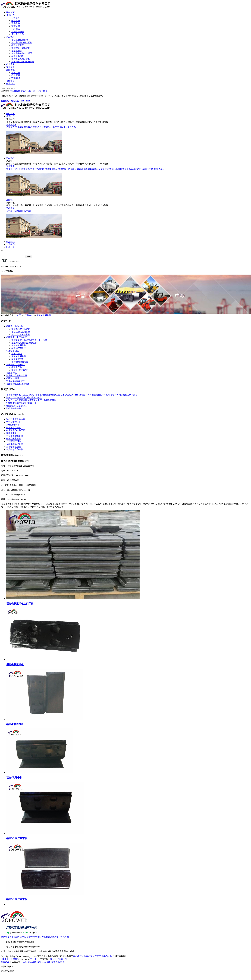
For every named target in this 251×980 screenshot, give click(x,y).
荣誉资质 (31, 937)
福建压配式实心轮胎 (21, 332)
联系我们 (16, 23)
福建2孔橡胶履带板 (17, 838)
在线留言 (10, 81)
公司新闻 (16, 73)
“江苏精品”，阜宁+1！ (17, 406)
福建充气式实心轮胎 (21, 329)
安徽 (62, 962)
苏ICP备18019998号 (10, 959)
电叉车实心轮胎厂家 (16, 430)
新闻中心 (10, 200)
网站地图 (15, 101)
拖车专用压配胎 (14, 447)
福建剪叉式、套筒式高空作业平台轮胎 (29, 340)
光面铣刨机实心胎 (15, 444)
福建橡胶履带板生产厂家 (20, 604)
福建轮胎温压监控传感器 (23, 62)
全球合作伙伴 (18, 34)
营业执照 (16, 21)
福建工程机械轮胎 (20, 370)
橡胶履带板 (11, 433)
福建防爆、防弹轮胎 (21, 48)
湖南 (39, 962)
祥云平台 (34, 959)
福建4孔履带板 (14, 778)
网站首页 (10, 12)
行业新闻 (16, 75)
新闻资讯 (10, 70)
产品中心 (10, 37)
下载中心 (10, 244)
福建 (48, 962)
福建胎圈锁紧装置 (20, 362)
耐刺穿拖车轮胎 (14, 439)
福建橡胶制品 (18, 45)
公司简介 (16, 18)
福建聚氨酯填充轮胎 (21, 59)
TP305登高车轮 (13, 425)
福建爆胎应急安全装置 (22, 53)
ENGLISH (11, 247)
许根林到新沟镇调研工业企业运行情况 (24, 398)
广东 (44, 962)
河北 (58, 962)
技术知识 (16, 78)
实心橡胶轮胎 (16, 91)
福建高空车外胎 (19, 348)
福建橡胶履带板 (44, 315)
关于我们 (10, 15)
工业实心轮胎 (41, 91)
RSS (22, 101)
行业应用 (10, 64)
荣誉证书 (16, 26)
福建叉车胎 (17, 367)
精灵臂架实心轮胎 (15, 449)
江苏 (25, 962)
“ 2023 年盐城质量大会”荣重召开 (21, 403)
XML (28, 101)
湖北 (53, 962)
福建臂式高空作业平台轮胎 (24, 343)
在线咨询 (65, 937)
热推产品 (5, 962)
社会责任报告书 (14, 408)
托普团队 (16, 29)
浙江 (30, 962)
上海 (34, 962)
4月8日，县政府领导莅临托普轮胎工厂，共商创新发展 (31, 400)
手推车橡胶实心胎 (15, 436)
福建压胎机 (17, 51)
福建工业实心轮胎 (20, 40)
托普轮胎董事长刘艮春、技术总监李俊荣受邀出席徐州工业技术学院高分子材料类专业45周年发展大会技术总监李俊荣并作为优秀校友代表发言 (72, 395)
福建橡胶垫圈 (18, 359)
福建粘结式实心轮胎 (21, 334)
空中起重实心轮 (14, 422)
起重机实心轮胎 (14, 428)
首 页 (19, 315)
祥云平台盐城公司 (58, 959)
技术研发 (10, 67)
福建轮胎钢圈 (18, 56)
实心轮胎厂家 (29, 91)
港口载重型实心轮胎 (16, 419)
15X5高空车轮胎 (14, 441)
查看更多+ (11, 125)
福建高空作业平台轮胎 (22, 43)
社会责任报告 (18, 32)
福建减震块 (17, 354)
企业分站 (5, 101)
